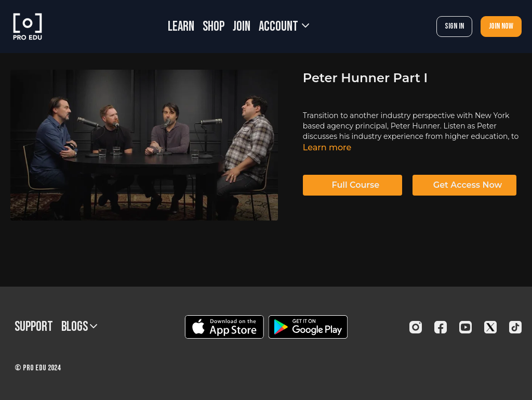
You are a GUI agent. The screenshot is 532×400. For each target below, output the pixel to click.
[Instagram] (416, 327)
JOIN (242, 27)
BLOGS (79, 327)
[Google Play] (308, 327)
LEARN (181, 27)
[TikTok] (515, 327)
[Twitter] (490, 327)
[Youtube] (465, 327)
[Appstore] (224, 327)
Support (34, 327)
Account (284, 27)
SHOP (214, 27)
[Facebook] (441, 327)
